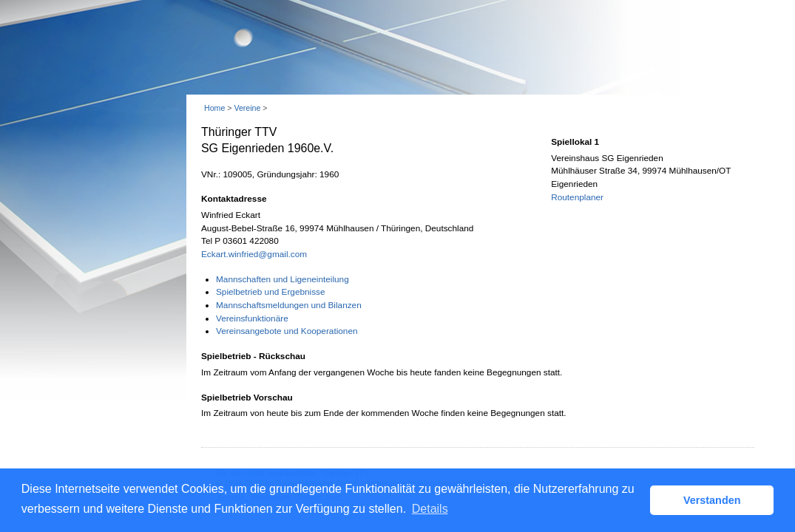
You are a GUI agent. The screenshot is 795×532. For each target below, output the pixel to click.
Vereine (247, 108)
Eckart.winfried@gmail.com (254, 254)
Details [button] (430, 509)
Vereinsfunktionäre (252, 318)
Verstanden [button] (712, 500)
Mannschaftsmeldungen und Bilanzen (289, 305)
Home (214, 108)
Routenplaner (577, 197)
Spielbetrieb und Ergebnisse (271, 292)
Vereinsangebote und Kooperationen (287, 331)
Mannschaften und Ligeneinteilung (283, 279)
